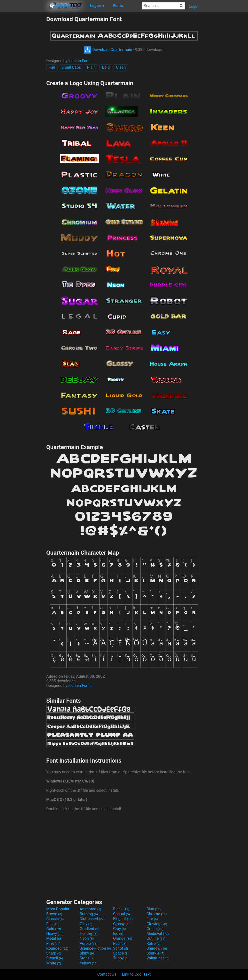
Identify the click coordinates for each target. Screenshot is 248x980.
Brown (54, 914)
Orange (123, 938)
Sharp (54, 953)
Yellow (89, 963)
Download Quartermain (108, 50)
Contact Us (107, 974)
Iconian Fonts (80, 61)
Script (121, 948)
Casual (121, 914)
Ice (118, 934)
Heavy (55, 934)
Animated (90, 909)
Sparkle (155, 953)
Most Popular (58, 909)
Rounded (57, 948)
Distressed (92, 919)
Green (155, 929)
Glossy (122, 924)
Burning (89, 914)
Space (121, 953)
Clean (121, 67)
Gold (54, 929)
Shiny (87, 953)
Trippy (121, 958)
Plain (91, 67)
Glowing (157, 924)
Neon (87, 938)
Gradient (89, 929)
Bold (106, 67)
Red (120, 943)
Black (121, 909)
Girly (86, 924)
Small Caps (71, 67)
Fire (152, 919)
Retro (154, 943)
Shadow (157, 948)
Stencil (54, 958)
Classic (55, 919)
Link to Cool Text (136, 974)
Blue (154, 909)
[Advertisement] (23, 88)
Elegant (123, 919)
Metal (54, 938)
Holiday (89, 934)
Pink (53, 943)
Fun (52, 67)
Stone (87, 958)
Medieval (158, 934)
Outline (156, 938)
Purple (89, 943)
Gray (119, 929)
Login (194, 6)
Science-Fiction (95, 948)
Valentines (158, 958)
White (54, 963)
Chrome (157, 914)
